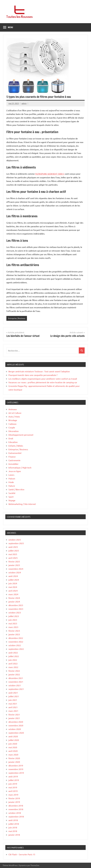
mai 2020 (13, 747)
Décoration (14, 431)
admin (24, 103)
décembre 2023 (16, 605)
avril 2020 (13, 751)
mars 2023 (13, 627)
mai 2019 (13, 787)
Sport (11, 497)
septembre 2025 (16, 543)
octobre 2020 (15, 729)
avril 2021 (13, 707)
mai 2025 (13, 554)
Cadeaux (12, 424)
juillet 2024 (14, 580)
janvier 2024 (14, 602)
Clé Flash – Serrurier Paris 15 (22, 854)
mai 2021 (13, 704)
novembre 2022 (16, 642)
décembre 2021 (16, 678)
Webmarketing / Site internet (22, 504)
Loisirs (11, 475)
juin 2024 (13, 583)
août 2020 (13, 736)
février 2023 (14, 631)
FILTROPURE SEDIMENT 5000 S (50, 174)
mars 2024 (13, 594)
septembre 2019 (16, 773)
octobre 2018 (15, 813)
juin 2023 (13, 620)
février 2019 (14, 798)
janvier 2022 (14, 674)
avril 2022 (13, 663)
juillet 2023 (14, 616)
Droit (11, 438)
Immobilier (13, 464)
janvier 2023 (14, 634)
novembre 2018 (16, 809)
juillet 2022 (14, 656)
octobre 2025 (15, 540)
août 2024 (13, 576)
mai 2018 (13, 831)
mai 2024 (13, 587)
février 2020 (14, 758)
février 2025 (14, 561)
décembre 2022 (16, 638)
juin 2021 (13, 700)
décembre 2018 (16, 806)
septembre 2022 (16, 649)
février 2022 (14, 671)
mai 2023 (13, 623)
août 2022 (13, 653)
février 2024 (14, 598)
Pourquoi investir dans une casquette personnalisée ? (33, 375)
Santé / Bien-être (16, 489)
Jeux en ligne (15, 471)
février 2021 (14, 714)
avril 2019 (13, 791)
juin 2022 (13, 660)
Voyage (12, 500)
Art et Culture (15, 413)
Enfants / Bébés (16, 446)
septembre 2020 (16, 733)
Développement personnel (21, 435)
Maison (12, 478)
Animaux (13, 409)
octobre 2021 (15, 685)
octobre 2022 (15, 645)
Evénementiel (15, 453)
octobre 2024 (15, 572)
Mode (11, 482)
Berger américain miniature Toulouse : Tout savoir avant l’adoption (39, 371)
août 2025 (13, 547)
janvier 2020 (14, 762)
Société (12, 493)
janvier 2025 (14, 565)
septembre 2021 (16, 689)
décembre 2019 (16, 765)
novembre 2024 (16, 569)
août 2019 (13, 776)
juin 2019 (13, 784)
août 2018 (13, 820)
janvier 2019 (14, 802)
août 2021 (13, 693)
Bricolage (13, 420)
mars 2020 (13, 755)
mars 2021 (13, 711)
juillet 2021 (14, 696)
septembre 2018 (16, 816)
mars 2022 (13, 667)
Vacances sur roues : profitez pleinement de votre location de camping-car (43, 382)
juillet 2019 (14, 780)
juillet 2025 (14, 551)
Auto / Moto (14, 416)
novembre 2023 (16, 609)
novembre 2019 (16, 769)
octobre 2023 (15, 612)
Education (13, 442)
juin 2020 (13, 744)
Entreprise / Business (17, 318)
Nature (12, 486)
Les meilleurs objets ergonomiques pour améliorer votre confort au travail (43, 379)
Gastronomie (14, 460)
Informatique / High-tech (20, 468)
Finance (12, 457)
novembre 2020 (16, 725)
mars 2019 (13, 795)
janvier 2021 (14, 718)
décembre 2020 (16, 722)
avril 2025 (13, 558)
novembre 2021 (16, 682)
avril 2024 (13, 591)
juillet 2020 (14, 740)
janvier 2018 (14, 835)
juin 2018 (13, 827)
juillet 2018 (14, 824)
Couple (12, 427)
